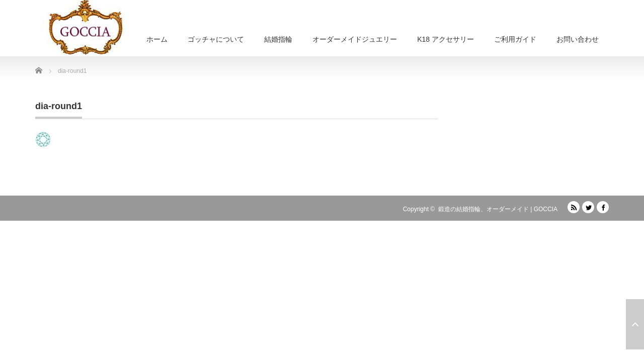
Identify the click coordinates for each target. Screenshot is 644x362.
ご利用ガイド (515, 39)
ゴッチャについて (216, 39)
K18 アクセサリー (446, 39)
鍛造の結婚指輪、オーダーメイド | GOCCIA (498, 209)
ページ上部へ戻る (635, 324)
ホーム (157, 39)
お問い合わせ (578, 39)
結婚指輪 (278, 39)
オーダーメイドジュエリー (355, 39)
